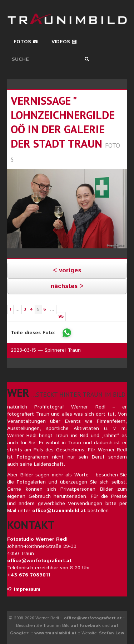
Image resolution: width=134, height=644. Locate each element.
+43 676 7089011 (29, 575)
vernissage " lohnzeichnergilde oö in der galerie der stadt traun (63, 122)
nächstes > (67, 286)
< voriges (67, 271)
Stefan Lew (111, 633)
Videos (64, 42)
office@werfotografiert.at (39, 561)
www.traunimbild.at (55, 633)
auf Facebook (86, 626)
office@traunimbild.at (59, 511)
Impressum (24, 589)
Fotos (26, 42)
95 (61, 316)
